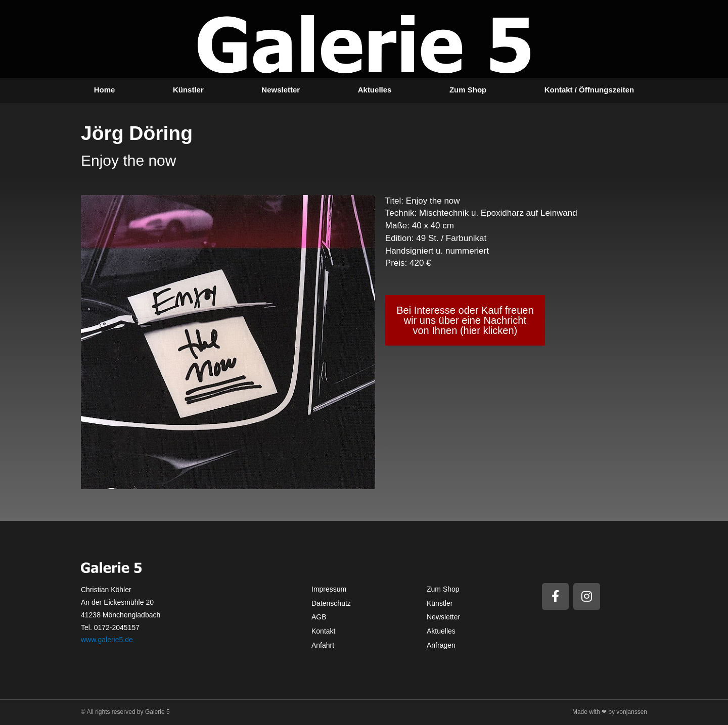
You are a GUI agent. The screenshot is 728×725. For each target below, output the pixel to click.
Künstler (188, 90)
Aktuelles (375, 90)
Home (105, 90)
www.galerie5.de (107, 640)
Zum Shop (468, 90)
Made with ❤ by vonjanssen (610, 712)
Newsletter (281, 90)
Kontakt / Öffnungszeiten (589, 90)
